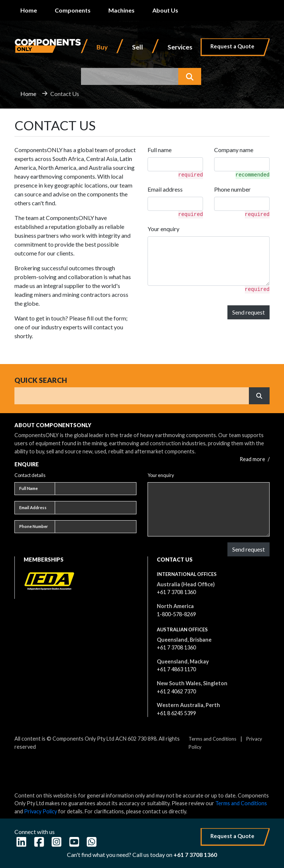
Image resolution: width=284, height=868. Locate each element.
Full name (160, 150)
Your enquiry (163, 229)
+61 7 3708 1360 (176, 592)
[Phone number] (96, 527)
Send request (248, 312)
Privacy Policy (40, 811)
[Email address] (96, 508)
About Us (165, 10)
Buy (102, 47)
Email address (165, 189)
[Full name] (96, 489)
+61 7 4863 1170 (176, 669)
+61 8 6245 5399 (176, 713)
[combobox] (130, 76)
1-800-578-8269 (176, 614)
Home (29, 10)
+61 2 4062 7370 (176, 691)
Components (73, 10)
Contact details (30, 475)
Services (180, 47)
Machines (121, 10)
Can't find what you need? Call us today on (142, 855)
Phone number (232, 189)
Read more (255, 459)
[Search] (132, 396)
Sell (138, 47)
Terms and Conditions (212, 739)
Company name (234, 150)
